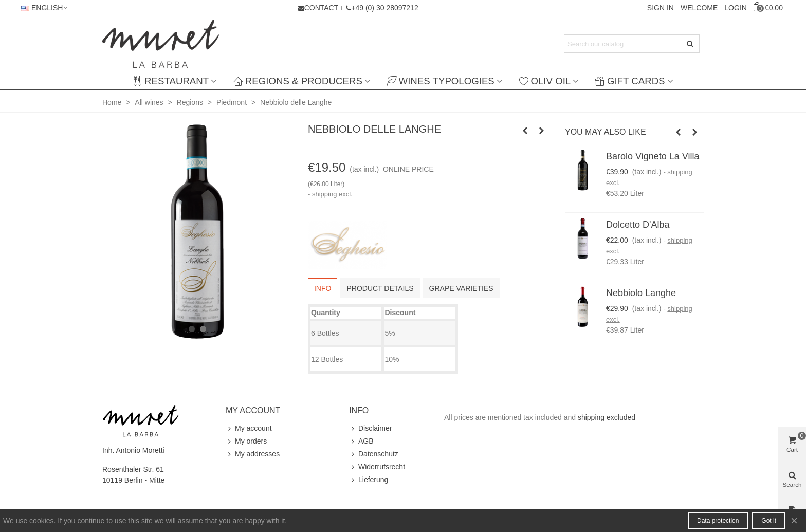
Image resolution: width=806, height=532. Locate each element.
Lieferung (369, 480)
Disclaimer (370, 428)
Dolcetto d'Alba (638, 225)
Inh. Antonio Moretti (133, 450)
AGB (361, 441)
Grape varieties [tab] (461, 288)
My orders (246, 441)
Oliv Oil (545, 81)
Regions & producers (298, 81)
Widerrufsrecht (377, 467)
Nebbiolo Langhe (641, 293)
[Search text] (623, 44)
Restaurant (171, 81)
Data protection (718, 521)
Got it (769, 521)
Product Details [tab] (380, 288)
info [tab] (323, 288)
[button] (381, 8)
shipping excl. (332, 194)
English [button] (45, 8)
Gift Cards (630, 81)
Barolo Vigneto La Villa (653, 156)
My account (249, 428)
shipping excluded (607, 417)
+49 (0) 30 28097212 (384, 8)
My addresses (253, 454)
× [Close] (794, 520)
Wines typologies (441, 81)
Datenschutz (374, 454)
